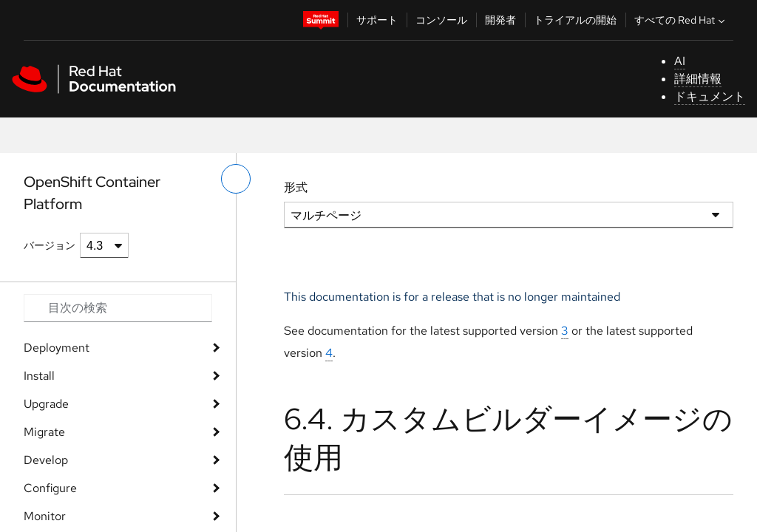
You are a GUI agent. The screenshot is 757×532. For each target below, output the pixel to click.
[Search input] (118, 308)
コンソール (441, 20)
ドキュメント (710, 96)
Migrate (44, 432)
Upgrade (46, 404)
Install (39, 376)
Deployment (57, 348)
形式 (296, 187)
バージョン (50, 245)
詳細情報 (698, 79)
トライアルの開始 (575, 20)
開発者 (500, 20)
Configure (50, 488)
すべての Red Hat (681, 20)
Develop (46, 460)
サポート (377, 20)
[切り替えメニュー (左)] (236, 179)
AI (680, 61)
